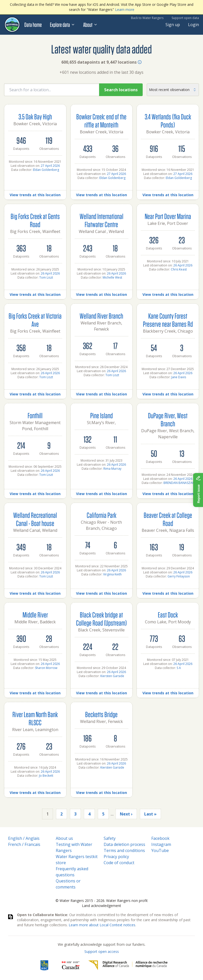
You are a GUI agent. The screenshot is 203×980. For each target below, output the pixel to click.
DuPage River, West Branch (168, 419)
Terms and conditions (124, 850)
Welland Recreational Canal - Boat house (35, 519)
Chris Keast (179, 269)
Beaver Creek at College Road (168, 519)
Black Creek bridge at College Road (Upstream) (101, 619)
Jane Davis (179, 377)
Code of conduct (119, 863)
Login (193, 25)
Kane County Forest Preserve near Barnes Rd (168, 320)
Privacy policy (116, 857)
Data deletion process (124, 844)
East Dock (168, 615)
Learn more (125, 10)
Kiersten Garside (112, 676)
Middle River (35, 615)
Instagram (161, 844)
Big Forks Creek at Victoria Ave (35, 320)
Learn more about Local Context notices (102, 925)
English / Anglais (24, 838)
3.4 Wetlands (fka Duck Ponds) (168, 121)
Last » (150, 814)
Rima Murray (112, 469)
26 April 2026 (50, 273)
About (90, 25)
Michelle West (112, 277)
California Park (101, 515)
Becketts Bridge (101, 714)
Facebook (160, 838)
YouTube (160, 850)
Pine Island (101, 415)
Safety (110, 838)
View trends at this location (35, 195)
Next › (126, 814)
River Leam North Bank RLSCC (35, 718)
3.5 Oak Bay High (35, 116)
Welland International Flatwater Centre (101, 220)
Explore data (62, 25)
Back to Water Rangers (147, 18)
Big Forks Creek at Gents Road (35, 220)
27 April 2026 (50, 166)
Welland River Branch (101, 316)
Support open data (185, 18)
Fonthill (35, 415)
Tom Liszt (46, 277)
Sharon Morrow (46, 668)
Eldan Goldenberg (46, 170)
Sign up (173, 25)
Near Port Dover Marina (168, 216)
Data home (33, 25)
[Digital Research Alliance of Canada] (128, 965)
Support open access (102, 951)
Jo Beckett (46, 776)
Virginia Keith (112, 574)
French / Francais (24, 844)
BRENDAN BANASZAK (179, 483)
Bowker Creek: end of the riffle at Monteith (101, 121)
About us (64, 838)
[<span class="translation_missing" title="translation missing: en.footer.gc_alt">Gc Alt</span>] (71, 965)
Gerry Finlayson (179, 576)
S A (179, 668)
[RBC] (44, 965)
